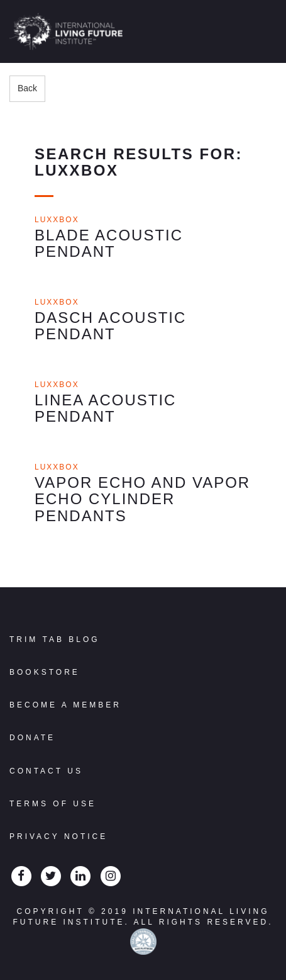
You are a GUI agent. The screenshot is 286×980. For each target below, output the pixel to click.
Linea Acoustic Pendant (105, 408)
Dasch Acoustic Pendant (110, 326)
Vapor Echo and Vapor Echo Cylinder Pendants (142, 499)
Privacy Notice (58, 836)
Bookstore (45, 672)
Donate (32, 738)
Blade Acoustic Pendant (109, 243)
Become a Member (65, 705)
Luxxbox (57, 220)
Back (27, 88)
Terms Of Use (53, 804)
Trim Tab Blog (55, 639)
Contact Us (46, 771)
